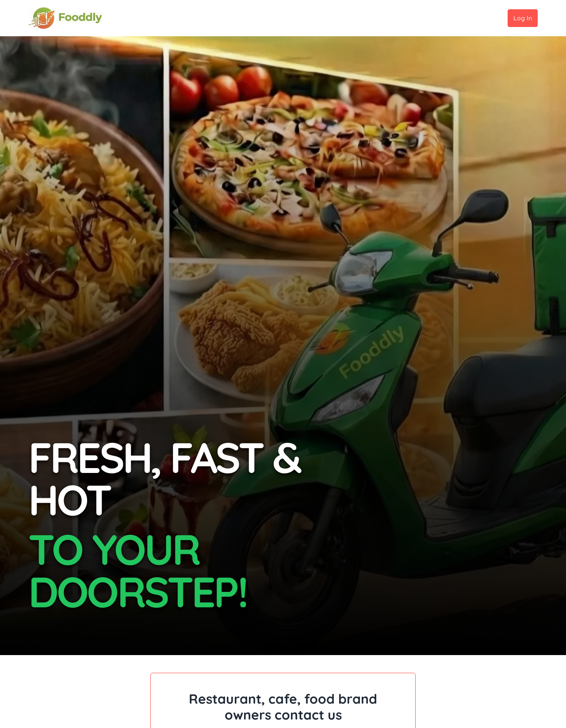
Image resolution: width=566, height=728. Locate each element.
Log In (523, 18)
